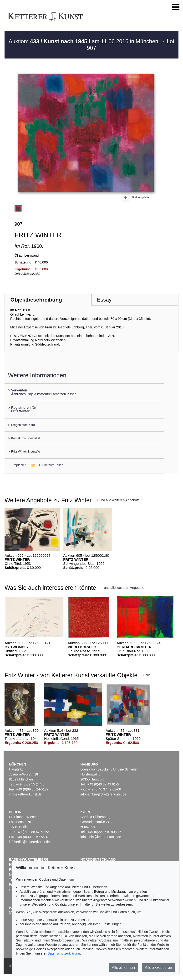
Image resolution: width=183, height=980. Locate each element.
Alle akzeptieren (158, 968)
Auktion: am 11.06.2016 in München (84, 41)
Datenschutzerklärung (64, 953)
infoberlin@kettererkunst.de (29, 842)
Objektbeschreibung (36, 300)
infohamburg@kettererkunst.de (103, 794)
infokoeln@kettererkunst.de (101, 837)
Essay (104, 300)
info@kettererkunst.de (25, 794)
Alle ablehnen (123, 968)
